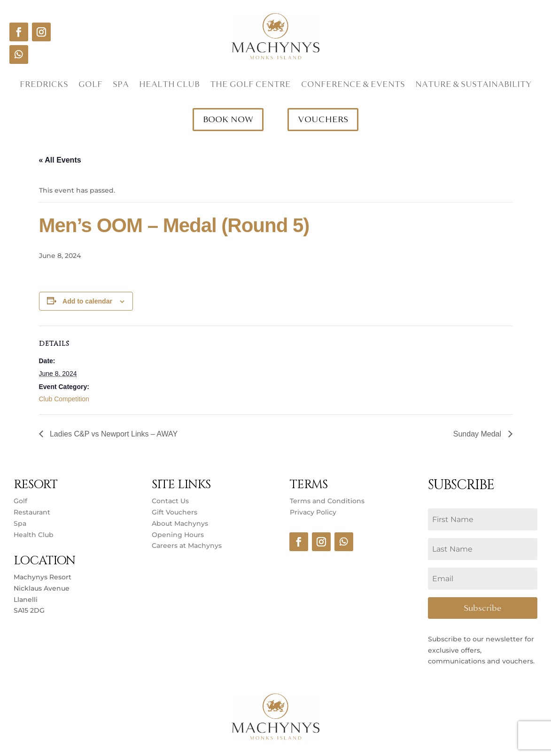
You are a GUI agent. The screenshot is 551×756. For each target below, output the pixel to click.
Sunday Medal (478, 434)
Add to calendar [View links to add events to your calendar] (87, 301)
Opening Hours (178, 535)
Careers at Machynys (188, 546)
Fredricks (44, 86)
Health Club (169, 86)
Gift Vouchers (175, 512)
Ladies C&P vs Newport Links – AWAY (113, 434)
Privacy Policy (313, 512)
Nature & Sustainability (473, 86)
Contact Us (170, 501)
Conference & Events (353, 86)
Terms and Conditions (327, 501)
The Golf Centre (250, 86)
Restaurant (32, 512)
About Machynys (180, 523)
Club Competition (64, 399)
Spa (121, 86)
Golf (90, 86)
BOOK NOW (228, 119)
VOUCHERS (323, 119)
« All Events (60, 160)
